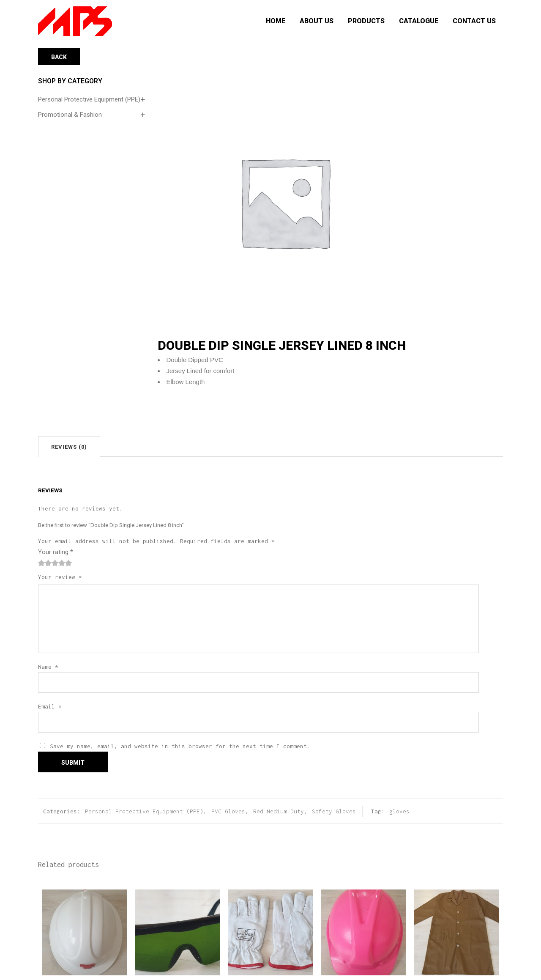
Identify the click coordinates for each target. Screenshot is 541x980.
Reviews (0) (69, 447)
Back (59, 57)
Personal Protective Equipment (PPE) (89, 99)
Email (50, 706)
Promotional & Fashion (70, 115)
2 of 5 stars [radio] (45, 563)
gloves (399, 811)
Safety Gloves (334, 811)
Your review (60, 577)
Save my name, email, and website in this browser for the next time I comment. (180, 746)
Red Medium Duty (279, 811)
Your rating (56, 552)
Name (48, 667)
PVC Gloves (228, 811)
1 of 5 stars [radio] (41, 563)
